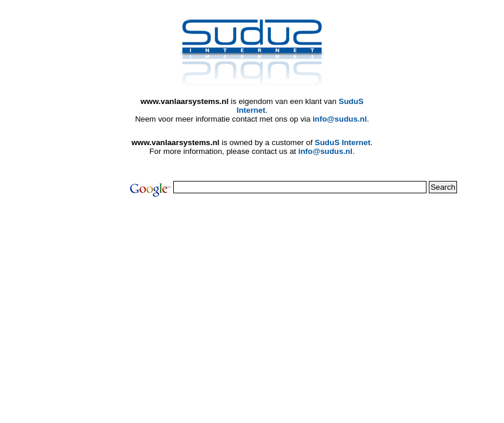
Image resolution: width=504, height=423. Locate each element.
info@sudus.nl (340, 119)
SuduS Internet (343, 142)
